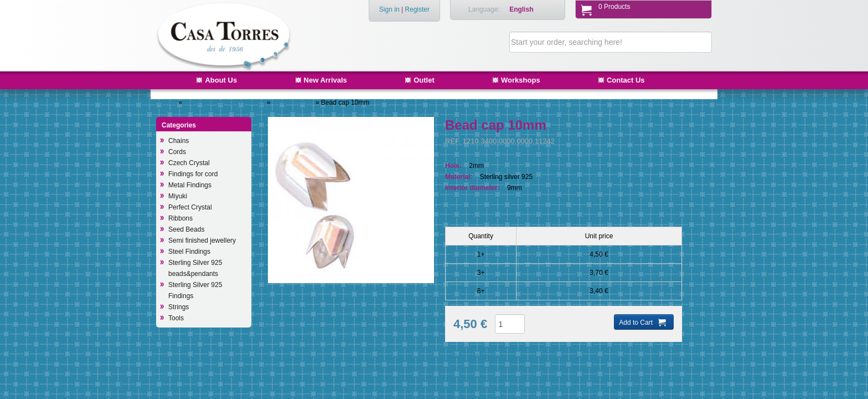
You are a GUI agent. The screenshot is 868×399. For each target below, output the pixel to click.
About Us (221, 80)
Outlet (424, 80)
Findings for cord (193, 174)
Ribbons (180, 218)
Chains (179, 141)
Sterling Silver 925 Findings (225, 103)
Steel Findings (189, 252)
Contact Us (626, 80)
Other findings (294, 103)
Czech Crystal (189, 163)
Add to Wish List (477, 356)
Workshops (521, 80)
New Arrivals (325, 80)
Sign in (389, 9)
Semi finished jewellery (202, 241)
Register (417, 9)
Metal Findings (190, 185)
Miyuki (178, 196)
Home (168, 103)
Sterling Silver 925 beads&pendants (195, 268)
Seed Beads (186, 229)
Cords (177, 152)
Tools (176, 318)
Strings (179, 307)
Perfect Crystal (190, 207)
